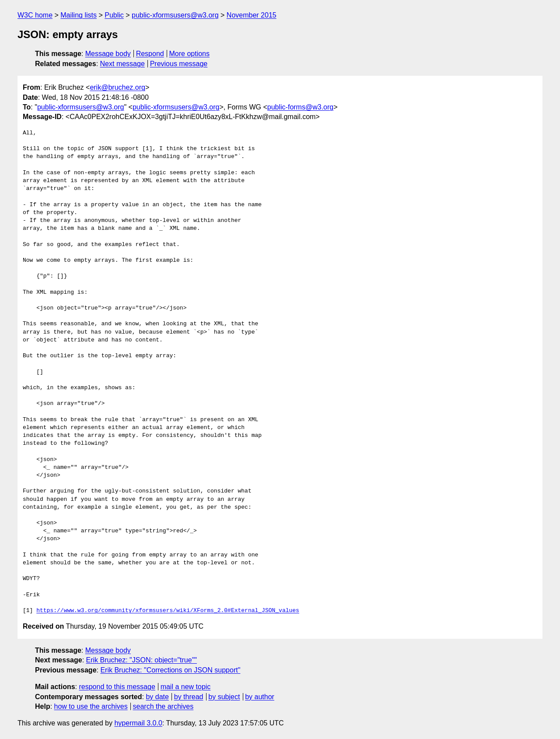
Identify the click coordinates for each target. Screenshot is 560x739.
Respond (150, 54)
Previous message (179, 64)
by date (157, 697)
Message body (108, 54)
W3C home (35, 15)
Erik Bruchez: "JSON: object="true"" (142, 660)
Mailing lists (79, 15)
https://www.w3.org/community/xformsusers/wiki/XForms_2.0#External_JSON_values (168, 611)
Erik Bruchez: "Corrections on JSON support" (170, 670)
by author (260, 697)
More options (190, 54)
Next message (122, 64)
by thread (189, 697)
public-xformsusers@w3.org (175, 15)
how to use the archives (91, 706)
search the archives (163, 706)
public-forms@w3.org (300, 107)
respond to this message (117, 687)
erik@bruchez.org (117, 87)
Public (114, 15)
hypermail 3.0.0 (138, 723)
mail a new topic (186, 687)
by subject (224, 697)
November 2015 (252, 15)
